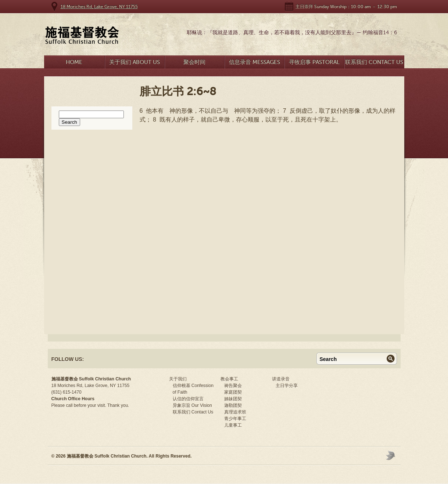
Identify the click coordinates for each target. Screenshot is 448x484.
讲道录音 (281, 379)
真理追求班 (235, 412)
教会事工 (229, 379)
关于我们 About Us (135, 62)
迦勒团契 (233, 405)
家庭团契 (233, 392)
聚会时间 (194, 62)
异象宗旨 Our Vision (192, 405)
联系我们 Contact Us (374, 62)
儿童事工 (233, 425)
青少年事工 (235, 419)
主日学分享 (287, 386)
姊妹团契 (233, 399)
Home (74, 62)
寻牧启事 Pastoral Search (314, 64)
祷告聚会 (233, 386)
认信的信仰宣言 (188, 399)
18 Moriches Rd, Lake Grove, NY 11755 (99, 7)
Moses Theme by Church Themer (391, 455)
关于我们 (178, 379)
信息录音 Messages (255, 62)
